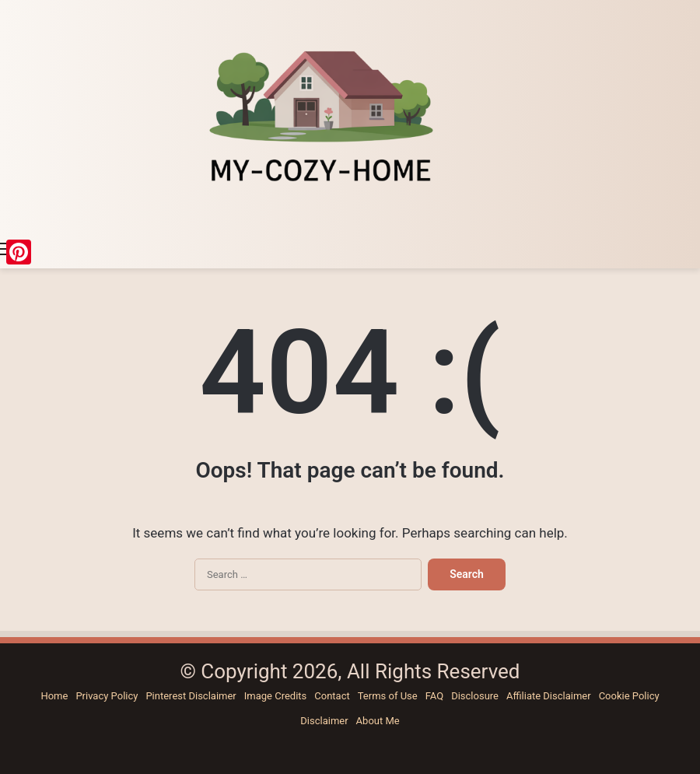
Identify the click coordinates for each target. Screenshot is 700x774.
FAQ (434, 696)
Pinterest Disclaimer (191, 696)
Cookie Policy (629, 696)
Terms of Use (388, 696)
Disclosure (475, 696)
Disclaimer (324, 721)
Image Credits (276, 696)
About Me (378, 721)
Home (54, 696)
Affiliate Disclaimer (549, 696)
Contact (332, 696)
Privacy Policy (107, 696)
